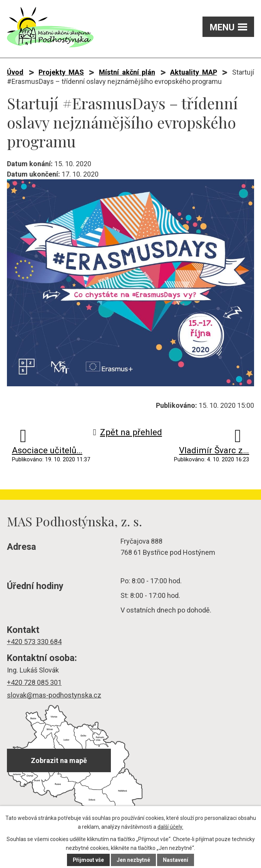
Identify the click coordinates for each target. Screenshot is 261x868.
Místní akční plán (127, 72)
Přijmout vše (88, 860)
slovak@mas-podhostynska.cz (54, 695)
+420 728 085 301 (34, 682)
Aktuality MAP (193, 72)
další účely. (170, 827)
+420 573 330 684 (34, 642)
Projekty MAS (61, 72)
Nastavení (176, 860)
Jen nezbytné (134, 860)
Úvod (15, 72)
